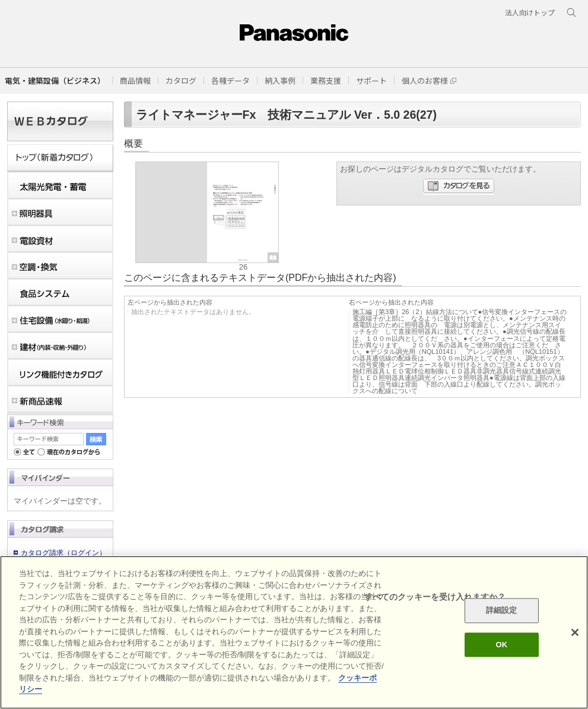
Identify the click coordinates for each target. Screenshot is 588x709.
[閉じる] (575, 632)
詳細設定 (502, 611)
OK (501, 645)
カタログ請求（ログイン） (63, 553)
